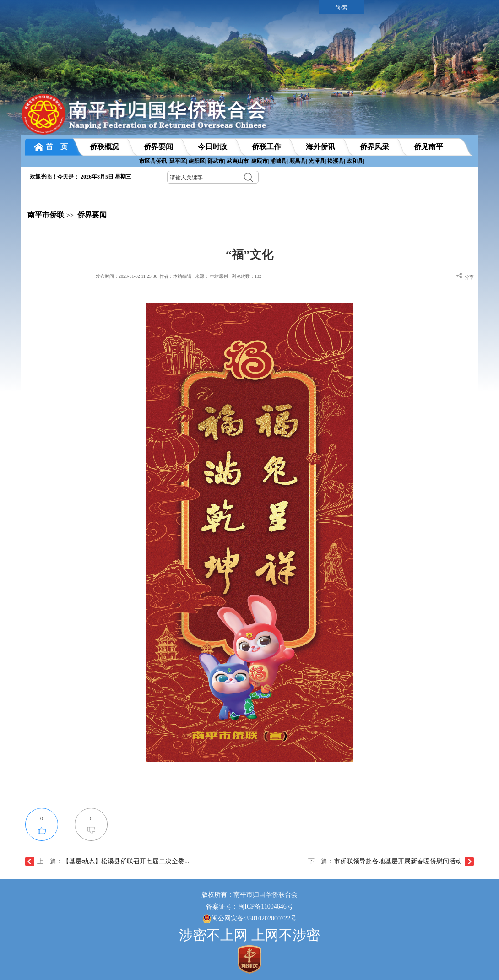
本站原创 (219, 276)
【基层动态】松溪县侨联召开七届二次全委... (126, 861)
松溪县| (336, 161)
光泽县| (317, 161)
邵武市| (216, 161)
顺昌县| (298, 161)
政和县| (355, 161)
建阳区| (198, 161)
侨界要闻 (92, 215)
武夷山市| (238, 161)
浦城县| (279, 161)
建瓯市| (260, 161)
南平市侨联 (46, 215)
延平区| (178, 161)
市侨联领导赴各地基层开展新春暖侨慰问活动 (398, 861)
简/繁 (341, 7)
